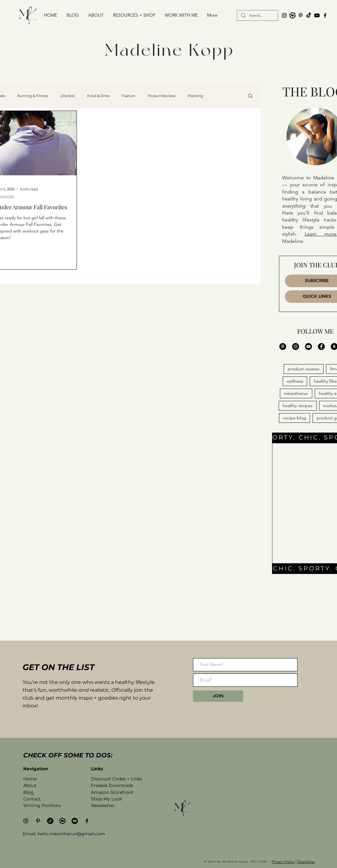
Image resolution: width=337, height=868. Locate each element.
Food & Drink (98, 96)
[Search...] (257, 16)
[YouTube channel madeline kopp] (317, 15)
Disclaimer (306, 862)
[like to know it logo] (292, 15)
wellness (295, 381)
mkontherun (296, 393)
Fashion (129, 96)
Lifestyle (68, 96)
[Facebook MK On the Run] (321, 347)
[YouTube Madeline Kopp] (308, 347)
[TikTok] (309, 15)
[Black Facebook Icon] (325, 15)
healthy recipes (298, 406)
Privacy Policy (283, 862)
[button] (134, 15)
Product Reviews (162, 96)
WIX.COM (259, 862)
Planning (195, 96)
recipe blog (294, 418)
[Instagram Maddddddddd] (296, 347)
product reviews (304, 369)
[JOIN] (218, 696)
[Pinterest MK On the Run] (283, 347)
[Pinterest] (301, 15)
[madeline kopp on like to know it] (62, 821)
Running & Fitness (33, 96)
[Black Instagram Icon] (284, 15)
